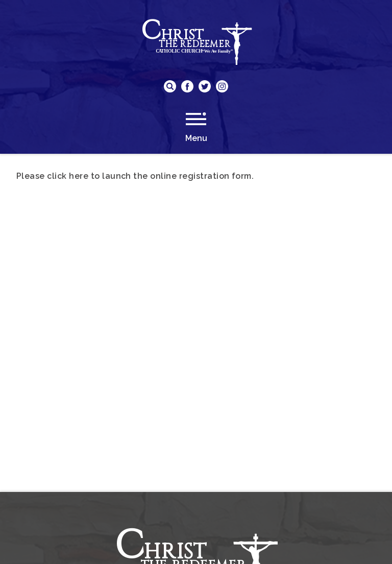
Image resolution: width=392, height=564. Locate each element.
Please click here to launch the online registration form (134, 176)
